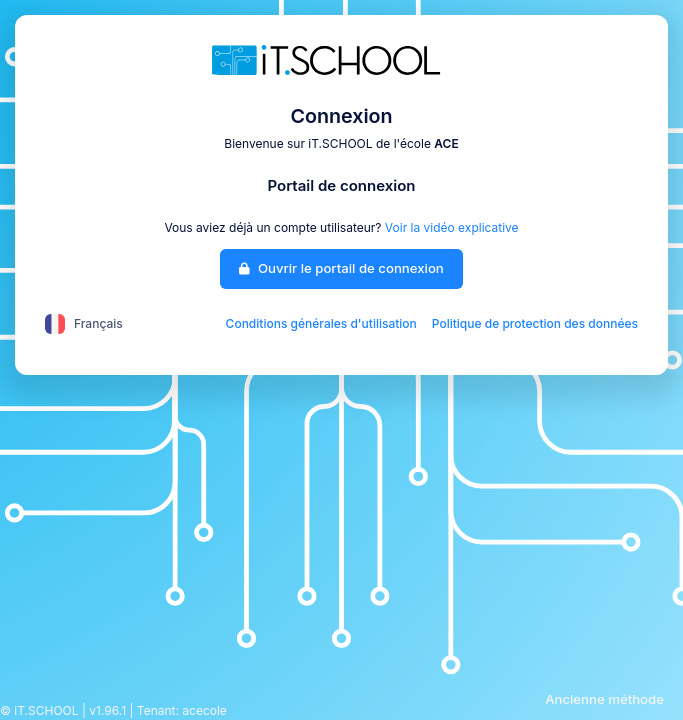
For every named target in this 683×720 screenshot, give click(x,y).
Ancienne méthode (604, 699)
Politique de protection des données (535, 323)
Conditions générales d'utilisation (321, 323)
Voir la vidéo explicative (452, 227)
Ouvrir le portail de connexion (341, 268)
